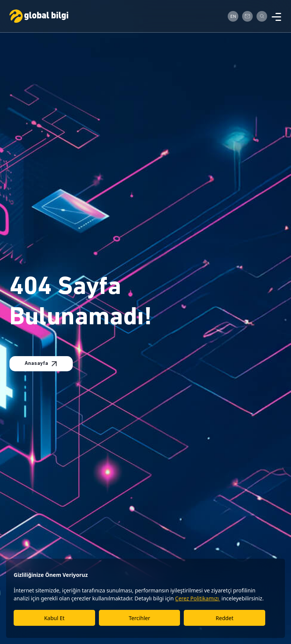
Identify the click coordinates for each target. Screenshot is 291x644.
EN (233, 17)
